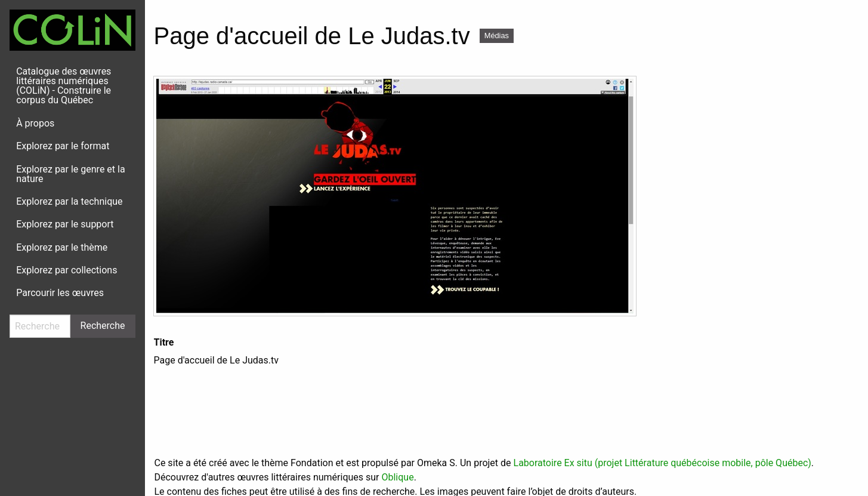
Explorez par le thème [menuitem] (62, 247)
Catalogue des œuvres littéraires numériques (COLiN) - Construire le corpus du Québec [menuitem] (64, 86)
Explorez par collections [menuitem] (67, 270)
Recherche (103, 326)
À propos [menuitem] (35, 123)
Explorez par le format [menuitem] (63, 146)
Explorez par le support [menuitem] (65, 224)
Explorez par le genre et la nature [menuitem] (70, 174)
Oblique (397, 477)
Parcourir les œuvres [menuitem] (60, 293)
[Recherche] (40, 326)
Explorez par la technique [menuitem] (69, 201)
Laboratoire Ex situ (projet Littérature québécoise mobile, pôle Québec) (662, 463)
